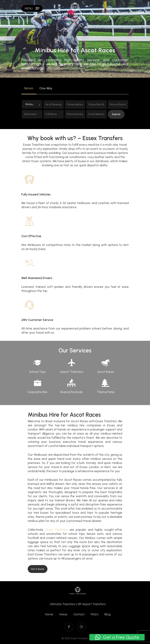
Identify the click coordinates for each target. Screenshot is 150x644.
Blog (107, 614)
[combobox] (32, 104)
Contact (79, 614)
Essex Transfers (57, 530)
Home (49, 614)
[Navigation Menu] (32, 8)
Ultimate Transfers (63, 604)
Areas (63, 614)
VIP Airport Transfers (91, 604)
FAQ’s (95, 614)
